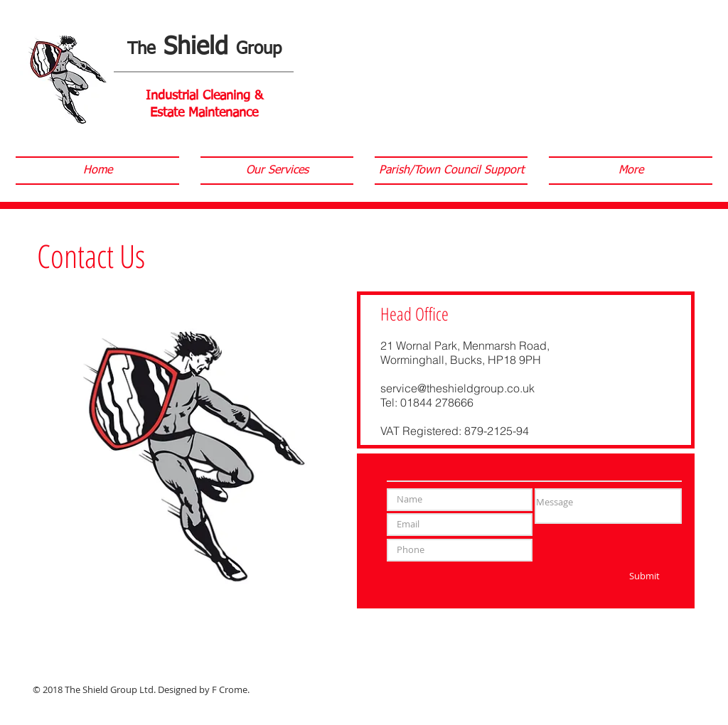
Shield (204, 48)
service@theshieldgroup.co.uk (457, 388)
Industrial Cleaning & (204, 96)
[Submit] (644, 576)
